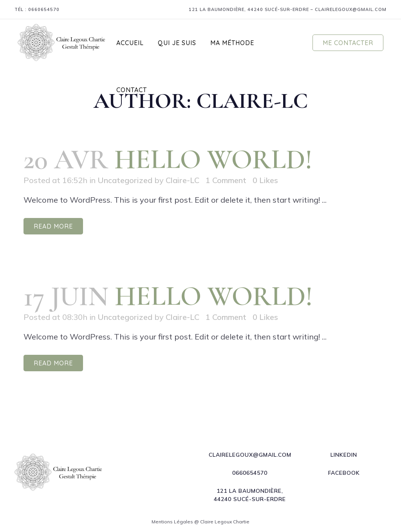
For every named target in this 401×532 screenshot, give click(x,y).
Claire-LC (182, 180)
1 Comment (226, 180)
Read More (53, 226)
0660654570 (44, 9)
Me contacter (348, 43)
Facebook (344, 473)
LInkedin (344, 455)
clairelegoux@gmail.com (351, 9)
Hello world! (213, 159)
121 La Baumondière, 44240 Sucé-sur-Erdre (249, 9)
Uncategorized (125, 180)
